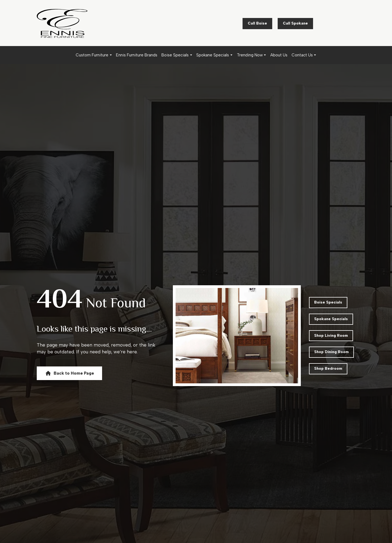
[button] (257, 24)
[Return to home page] (62, 23)
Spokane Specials (213, 55)
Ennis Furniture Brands (137, 55)
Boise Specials (175, 55)
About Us (279, 55)
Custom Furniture (92, 55)
